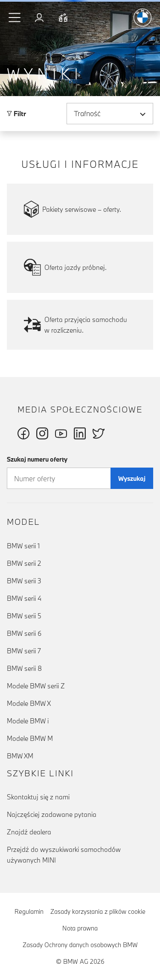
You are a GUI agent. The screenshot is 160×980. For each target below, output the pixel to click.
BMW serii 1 (23, 546)
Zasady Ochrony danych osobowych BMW (80, 945)
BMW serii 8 (24, 668)
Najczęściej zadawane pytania (52, 814)
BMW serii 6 (24, 633)
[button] (15, 18)
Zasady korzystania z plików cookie (98, 911)
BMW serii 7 (24, 651)
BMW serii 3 (24, 581)
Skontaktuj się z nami (38, 797)
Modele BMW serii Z (36, 686)
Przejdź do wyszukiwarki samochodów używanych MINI (64, 855)
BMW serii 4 (24, 598)
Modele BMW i (28, 721)
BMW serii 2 (24, 563)
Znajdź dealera (29, 832)
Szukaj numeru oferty (37, 459)
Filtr (16, 114)
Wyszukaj (132, 478)
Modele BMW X (29, 703)
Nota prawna (80, 928)
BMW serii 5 (24, 616)
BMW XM (20, 756)
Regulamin (29, 911)
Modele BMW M (30, 738)
